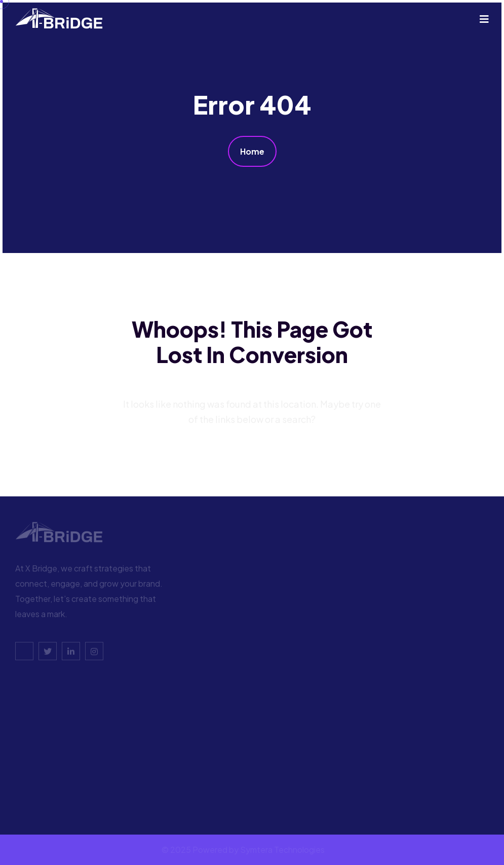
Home (252, 151)
